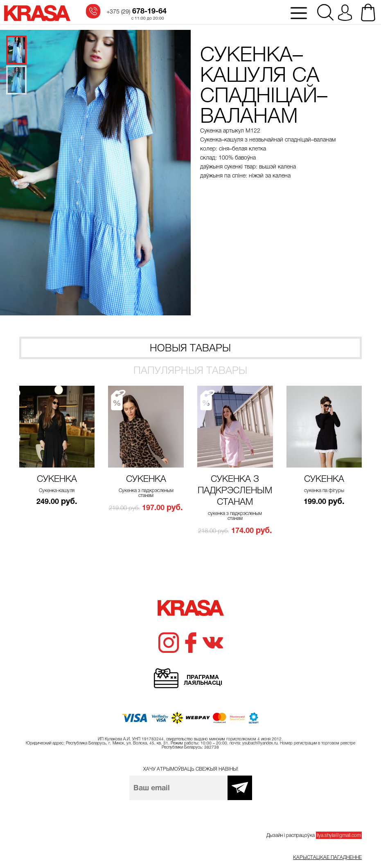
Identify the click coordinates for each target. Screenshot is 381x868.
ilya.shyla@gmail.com (339, 835)
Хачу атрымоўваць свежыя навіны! (191, 769)
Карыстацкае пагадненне (327, 857)
